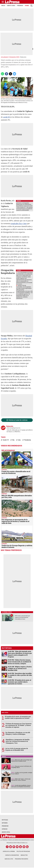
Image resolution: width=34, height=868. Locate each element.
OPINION (5, 829)
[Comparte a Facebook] (6, 74)
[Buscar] (32, 6)
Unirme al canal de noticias (18, 420)
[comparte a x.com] (10, 74)
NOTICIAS (5, 820)
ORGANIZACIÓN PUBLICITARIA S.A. (17, 843)
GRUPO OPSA (6, 832)
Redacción (23, 57)
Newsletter (24, 855)
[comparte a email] (14, 74)
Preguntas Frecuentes (21, 859)
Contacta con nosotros (12, 855)
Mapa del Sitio (9, 859)
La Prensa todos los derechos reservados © (17, 840)
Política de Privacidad (23, 851)
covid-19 (7, 117)
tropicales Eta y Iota (19, 223)
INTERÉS (5, 823)
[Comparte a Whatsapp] (2, 74)
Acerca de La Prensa (9, 851)
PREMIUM (5, 826)
